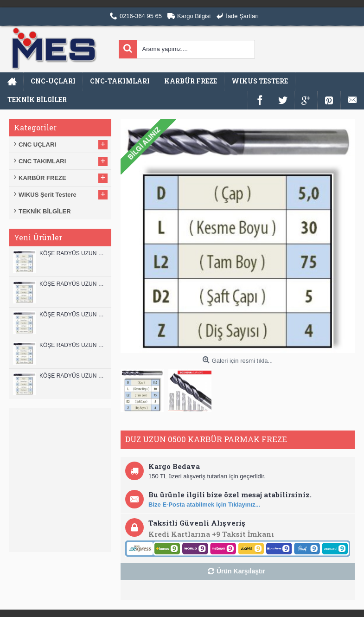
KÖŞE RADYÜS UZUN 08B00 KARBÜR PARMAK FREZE (73, 376)
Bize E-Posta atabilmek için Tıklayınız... (204, 505)
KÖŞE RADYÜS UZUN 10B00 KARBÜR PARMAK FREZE (73, 315)
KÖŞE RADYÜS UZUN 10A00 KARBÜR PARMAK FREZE (73, 345)
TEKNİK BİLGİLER (45, 211)
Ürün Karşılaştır (241, 571)
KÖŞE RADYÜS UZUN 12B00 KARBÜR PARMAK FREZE (73, 253)
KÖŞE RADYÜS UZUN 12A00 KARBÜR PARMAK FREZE (73, 284)
